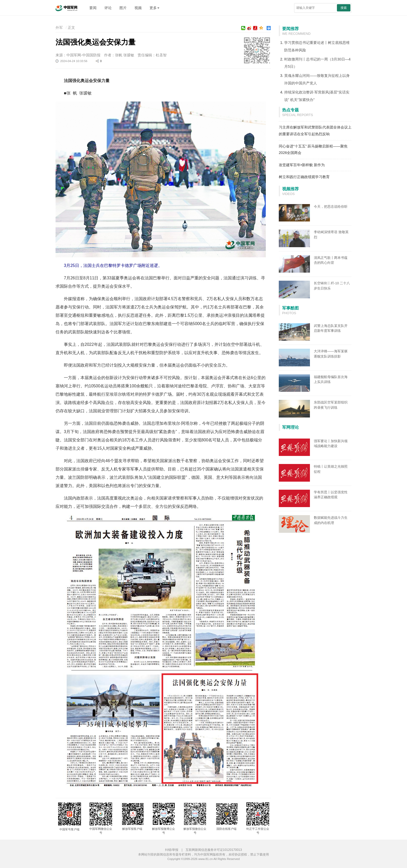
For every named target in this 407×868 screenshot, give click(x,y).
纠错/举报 (172, 850)
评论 (108, 8)
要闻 (93, 8)
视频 (138, 8)
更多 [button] (154, 8)
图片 (123, 8)
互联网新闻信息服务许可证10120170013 (214, 850)
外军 (59, 28)
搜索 (344, 8)
